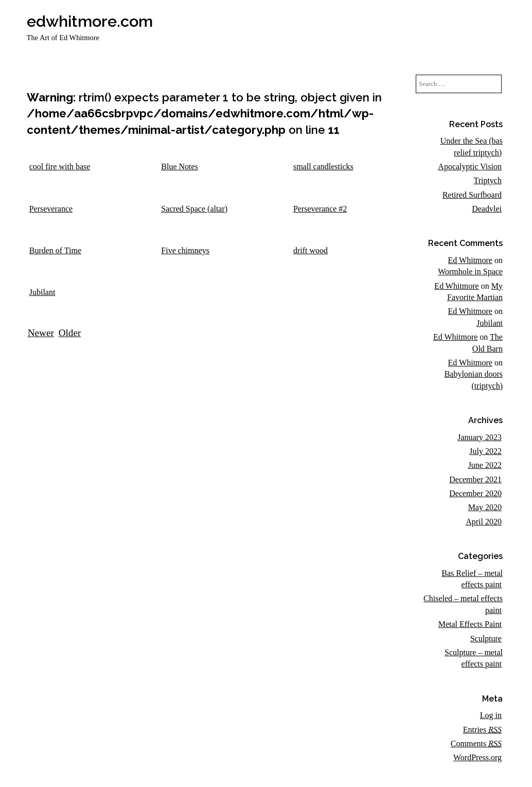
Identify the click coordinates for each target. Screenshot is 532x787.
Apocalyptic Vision (470, 167)
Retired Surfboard (472, 195)
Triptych (487, 180)
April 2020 (484, 522)
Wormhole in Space (470, 272)
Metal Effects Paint (470, 624)
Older (70, 333)
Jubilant (490, 323)
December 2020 (475, 493)
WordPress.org (477, 757)
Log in (491, 715)
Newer (41, 333)
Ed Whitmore (470, 260)
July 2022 (485, 451)
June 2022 (485, 465)
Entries (482, 730)
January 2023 (480, 437)
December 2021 (475, 479)
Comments (476, 744)
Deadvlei (487, 209)
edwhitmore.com (90, 21)
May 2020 (485, 507)
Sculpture (486, 639)
